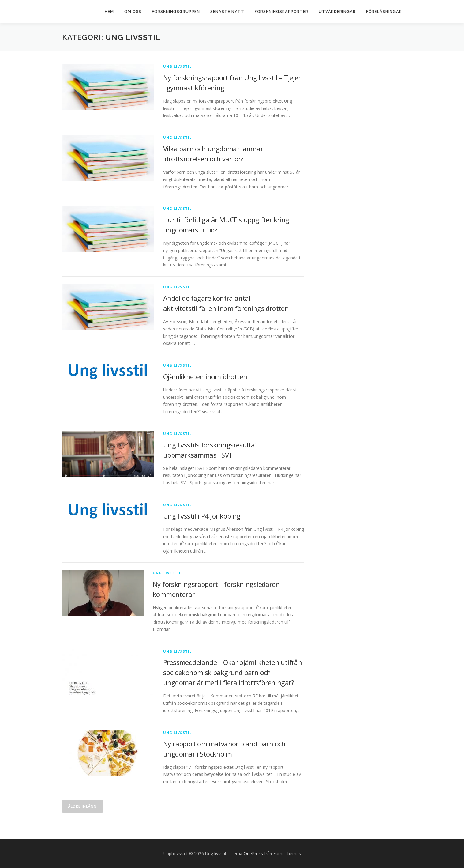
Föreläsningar (384, 11)
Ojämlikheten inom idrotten (205, 376)
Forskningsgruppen (176, 11)
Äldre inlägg (82, 806)
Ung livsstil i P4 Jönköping (202, 516)
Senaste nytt (227, 11)
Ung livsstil (177, 66)
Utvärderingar (337, 11)
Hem (109, 11)
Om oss (133, 11)
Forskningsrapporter (281, 11)
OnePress (253, 853)
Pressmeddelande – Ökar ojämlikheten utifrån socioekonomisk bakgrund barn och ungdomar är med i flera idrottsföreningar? (233, 672)
